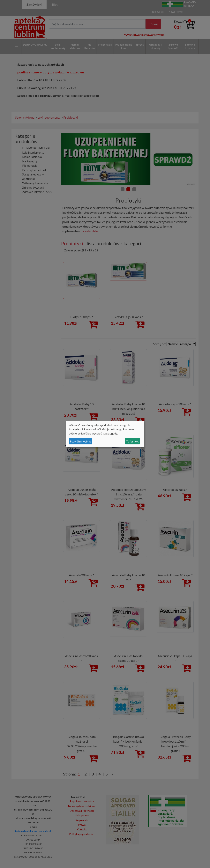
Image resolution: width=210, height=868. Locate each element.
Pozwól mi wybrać (81, 441)
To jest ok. (132, 441)
